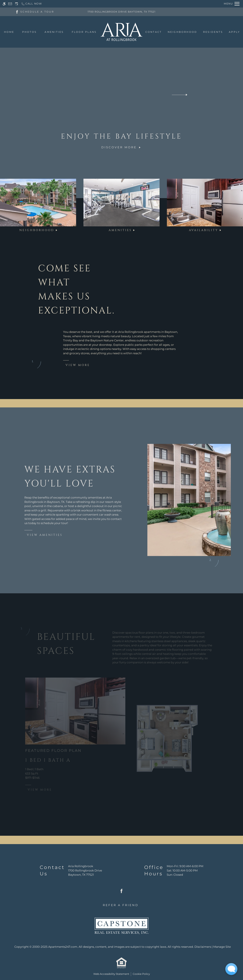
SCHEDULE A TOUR (37, 12)
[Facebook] (17, 12)
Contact (154, 32)
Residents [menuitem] (213, 32)
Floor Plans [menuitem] (84, 32)
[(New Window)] (85, 873)
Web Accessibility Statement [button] (111, 974)
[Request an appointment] (17, 4)
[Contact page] (10, 4)
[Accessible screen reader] (4, 4)
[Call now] (32, 4)
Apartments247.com (63, 947)
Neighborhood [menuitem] (183, 32)
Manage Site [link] (222, 947)
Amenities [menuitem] (54, 32)
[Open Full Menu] (232, 4)
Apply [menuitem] (234, 32)
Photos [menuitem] (29, 32)
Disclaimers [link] (203, 947)
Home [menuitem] (9, 32)
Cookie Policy (141, 974)
